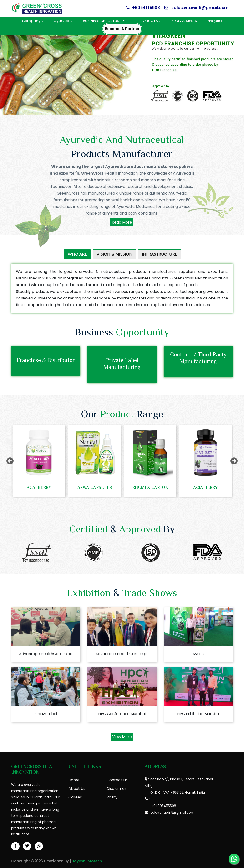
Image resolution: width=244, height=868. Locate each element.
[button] (18, 66)
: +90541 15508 (145, 8)
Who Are (77, 254)
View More (122, 737)
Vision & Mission (114, 254)
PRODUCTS (150, 21)
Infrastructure (159, 254)
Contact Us (117, 780)
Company (33, 21)
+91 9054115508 (160, 806)
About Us (77, 789)
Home (74, 780)
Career (75, 797)
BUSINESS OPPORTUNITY (105, 21)
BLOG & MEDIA (184, 21)
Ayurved (63, 21)
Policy (112, 797)
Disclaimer (116, 789)
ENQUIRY (215, 21)
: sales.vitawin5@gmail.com (198, 8)
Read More (122, 222)
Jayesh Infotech (87, 861)
